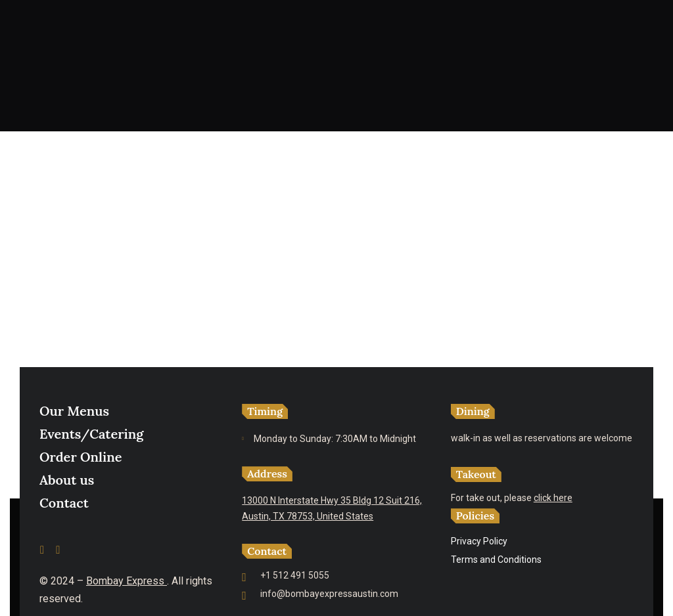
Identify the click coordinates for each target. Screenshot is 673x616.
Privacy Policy (479, 541)
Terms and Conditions (496, 560)
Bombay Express (127, 581)
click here (553, 498)
